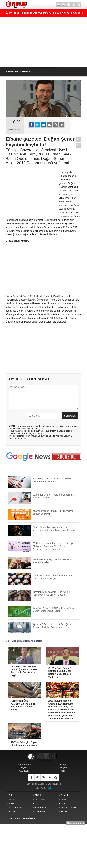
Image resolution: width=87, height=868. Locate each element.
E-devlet (13, 812)
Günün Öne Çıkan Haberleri (21, 818)
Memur (12, 803)
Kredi (11, 799)
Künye (63, 764)
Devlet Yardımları (69, 807)
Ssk (11, 795)
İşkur (63, 803)
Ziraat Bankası (16, 807)
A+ (78, 139)
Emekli (64, 812)
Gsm (37, 803)
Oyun (24, 768)
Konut (64, 799)
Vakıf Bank (40, 812)
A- (78, 145)
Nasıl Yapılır (40, 799)
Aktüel (38, 795)
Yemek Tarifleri (24, 764)
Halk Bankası (41, 807)
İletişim (63, 768)
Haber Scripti (41, 788)
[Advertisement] (44, 42)
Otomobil (65, 795)
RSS (63, 771)
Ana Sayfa (24, 771)
